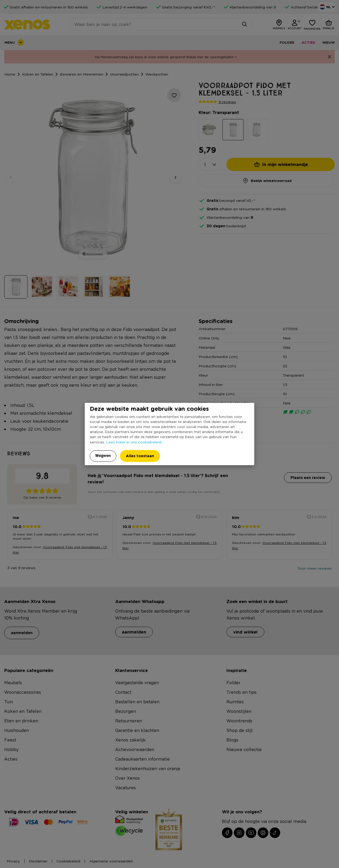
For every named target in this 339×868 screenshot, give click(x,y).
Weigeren (103, 456)
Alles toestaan (140, 456)
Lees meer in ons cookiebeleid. (134, 442)
